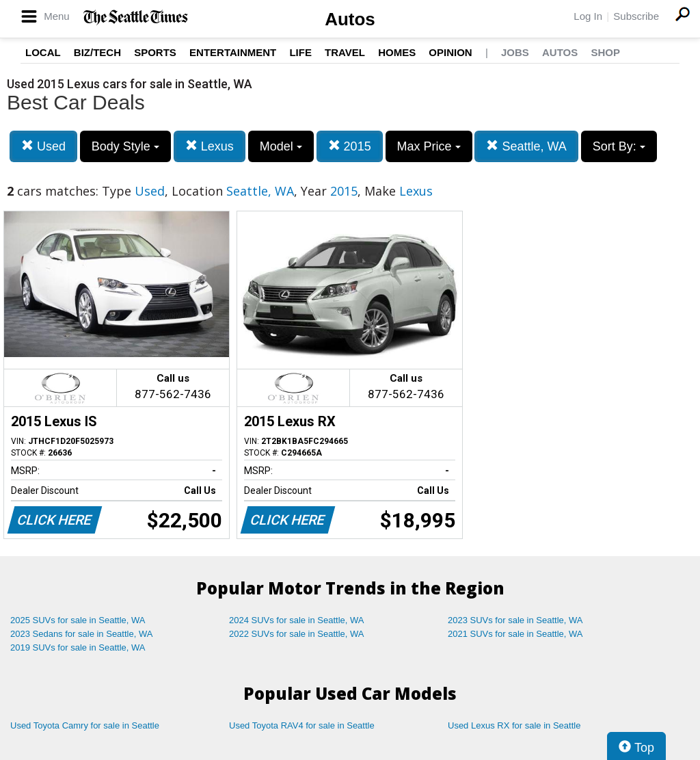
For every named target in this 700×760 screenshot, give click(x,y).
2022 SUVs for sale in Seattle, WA (297, 634)
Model (281, 146)
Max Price (429, 146)
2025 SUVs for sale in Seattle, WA (78, 620)
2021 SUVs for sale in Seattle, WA (515, 634)
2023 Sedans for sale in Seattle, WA (81, 634)
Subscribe (636, 16)
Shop (605, 52)
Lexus (210, 146)
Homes (397, 52)
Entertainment (233, 52)
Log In (588, 16)
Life (300, 52)
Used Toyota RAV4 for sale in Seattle (302, 725)
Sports (155, 52)
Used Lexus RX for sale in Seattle (514, 725)
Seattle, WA (526, 146)
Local (43, 52)
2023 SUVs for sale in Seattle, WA (515, 620)
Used (43, 146)
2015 (350, 146)
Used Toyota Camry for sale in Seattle (85, 725)
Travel (345, 52)
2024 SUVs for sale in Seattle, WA (297, 620)
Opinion (450, 52)
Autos (350, 19)
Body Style (125, 146)
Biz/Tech (97, 52)
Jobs (515, 52)
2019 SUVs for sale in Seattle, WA (78, 647)
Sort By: (619, 146)
